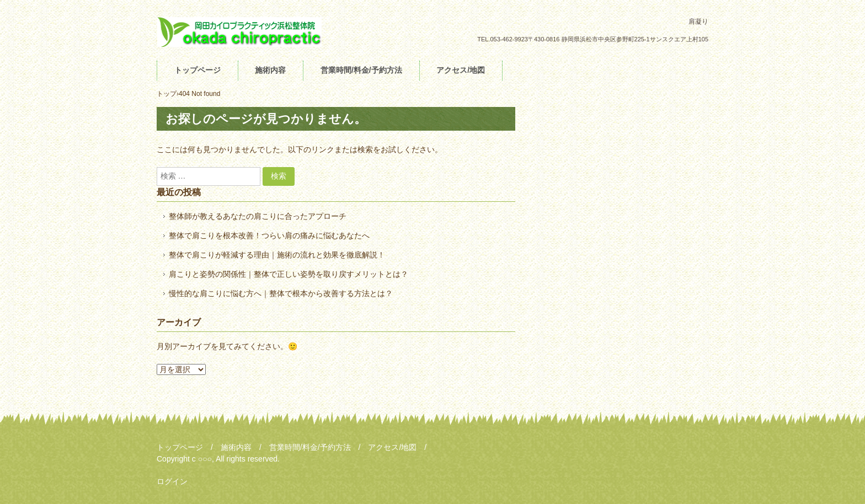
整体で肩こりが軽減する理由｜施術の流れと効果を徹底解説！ (277, 255)
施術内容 (270, 70)
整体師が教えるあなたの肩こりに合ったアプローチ (258, 216)
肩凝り (240, 32)
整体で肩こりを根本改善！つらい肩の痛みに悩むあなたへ (269, 235)
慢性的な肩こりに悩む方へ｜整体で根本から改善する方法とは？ (281, 293)
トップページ (197, 70)
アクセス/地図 (461, 70)
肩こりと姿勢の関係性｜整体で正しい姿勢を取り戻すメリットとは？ (289, 274)
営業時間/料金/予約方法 (361, 70)
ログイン (172, 481)
